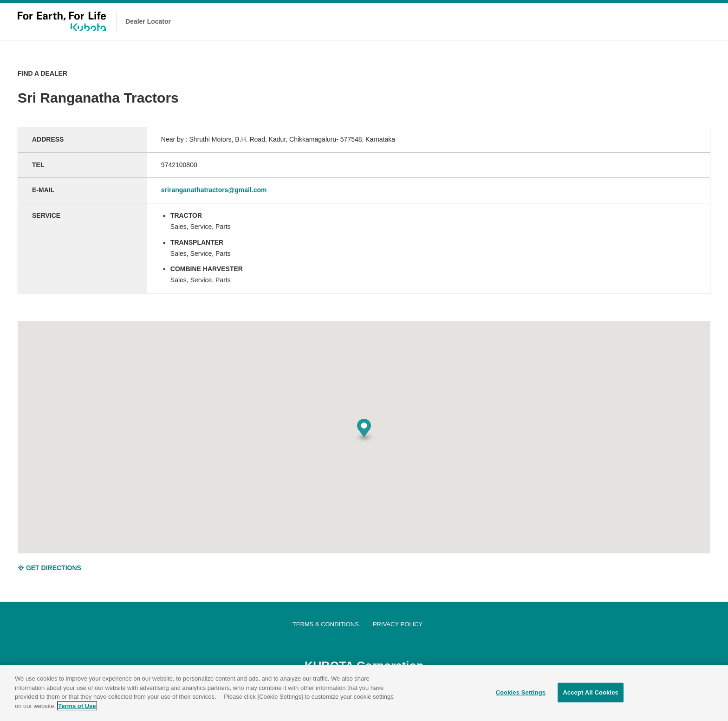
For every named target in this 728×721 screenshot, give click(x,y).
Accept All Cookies (591, 694)
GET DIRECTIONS (49, 568)
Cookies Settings (521, 694)
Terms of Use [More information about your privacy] (77, 708)
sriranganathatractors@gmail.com (214, 190)
